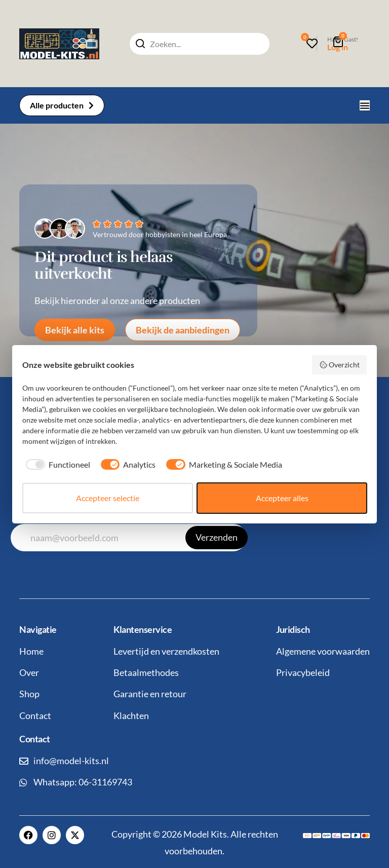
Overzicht (340, 365)
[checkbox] (56, 465)
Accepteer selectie (108, 498)
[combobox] (200, 44)
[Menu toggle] (365, 105)
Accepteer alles (282, 498)
